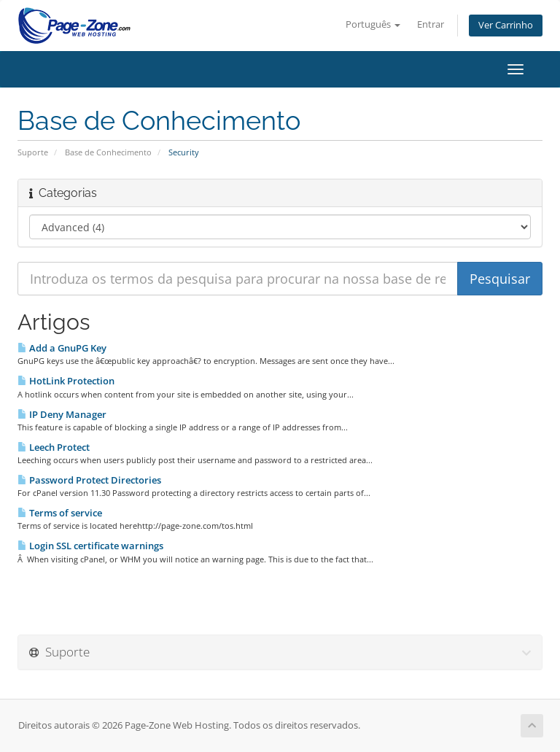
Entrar (431, 24)
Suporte (33, 152)
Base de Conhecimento (108, 152)
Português (373, 24)
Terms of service (60, 513)
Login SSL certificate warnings (90, 546)
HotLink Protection (66, 381)
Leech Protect (54, 447)
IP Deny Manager (62, 414)
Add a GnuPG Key (62, 348)
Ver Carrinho (506, 25)
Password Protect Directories (89, 480)
